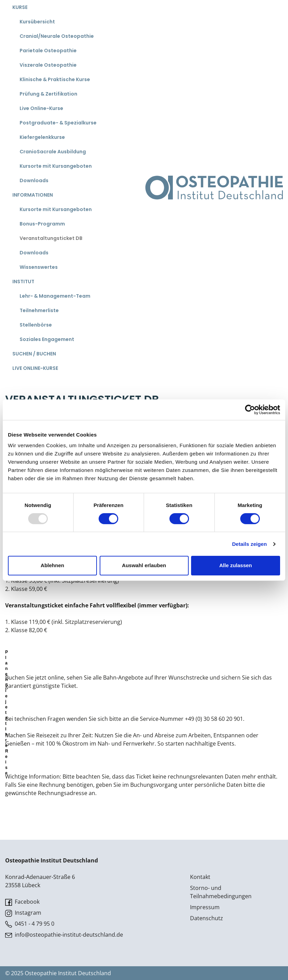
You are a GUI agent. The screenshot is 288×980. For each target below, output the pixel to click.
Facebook (22, 902)
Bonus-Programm (42, 224)
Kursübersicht (37, 22)
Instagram (23, 913)
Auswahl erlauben (144, 565)
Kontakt (200, 877)
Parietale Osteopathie (48, 51)
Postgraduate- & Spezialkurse (58, 123)
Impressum (205, 907)
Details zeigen (249, 544)
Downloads (34, 180)
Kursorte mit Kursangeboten (56, 166)
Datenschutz (207, 918)
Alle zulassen (236, 565)
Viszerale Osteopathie (48, 65)
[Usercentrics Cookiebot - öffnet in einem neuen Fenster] (250, 409)
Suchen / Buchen (34, 354)
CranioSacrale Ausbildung (53, 152)
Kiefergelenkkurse (42, 137)
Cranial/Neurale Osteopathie (57, 36)
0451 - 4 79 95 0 (30, 924)
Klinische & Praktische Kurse (55, 79)
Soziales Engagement (47, 339)
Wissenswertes (39, 267)
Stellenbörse (36, 325)
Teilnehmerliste (39, 310)
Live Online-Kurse (41, 108)
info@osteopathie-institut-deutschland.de (64, 935)
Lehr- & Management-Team (55, 296)
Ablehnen (52, 565)
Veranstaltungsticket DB (51, 238)
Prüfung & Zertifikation (48, 94)
